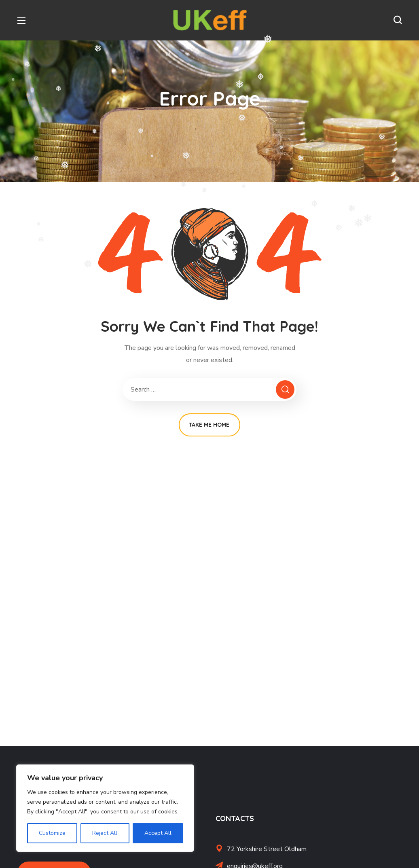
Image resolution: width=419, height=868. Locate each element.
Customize (52, 833)
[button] (398, 20)
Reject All (105, 833)
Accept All (158, 833)
